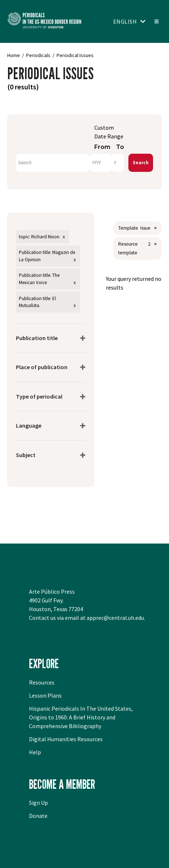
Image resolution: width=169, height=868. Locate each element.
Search (141, 163)
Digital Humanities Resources (66, 739)
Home (14, 55)
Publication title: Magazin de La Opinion (47, 256)
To (120, 147)
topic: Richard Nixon (39, 237)
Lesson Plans (45, 695)
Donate (38, 816)
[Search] (53, 163)
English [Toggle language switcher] (125, 21)
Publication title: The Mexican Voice (39, 279)
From (102, 147)
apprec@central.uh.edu (115, 618)
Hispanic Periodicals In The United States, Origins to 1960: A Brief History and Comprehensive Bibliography (81, 717)
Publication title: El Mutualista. (37, 302)
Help (35, 752)
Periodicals (38, 55)
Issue (145, 228)
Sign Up (38, 803)
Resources (42, 682)
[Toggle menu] (156, 21)
